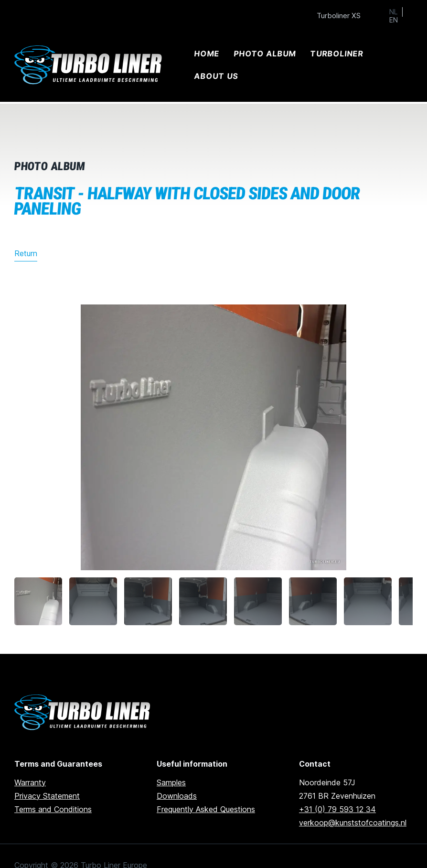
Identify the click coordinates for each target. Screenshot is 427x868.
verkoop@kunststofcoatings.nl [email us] (353, 823)
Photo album (265, 54)
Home (207, 54)
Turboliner (337, 54)
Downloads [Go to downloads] (177, 796)
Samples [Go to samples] (171, 782)
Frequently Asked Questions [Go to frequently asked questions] (206, 809)
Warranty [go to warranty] (30, 782)
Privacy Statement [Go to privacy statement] (47, 796)
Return (26, 253)
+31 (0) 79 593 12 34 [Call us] (337, 809)
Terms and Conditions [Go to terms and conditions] (53, 809)
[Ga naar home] (90, 65)
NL (393, 12)
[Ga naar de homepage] (84, 712)
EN (394, 20)
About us (217, 76)
